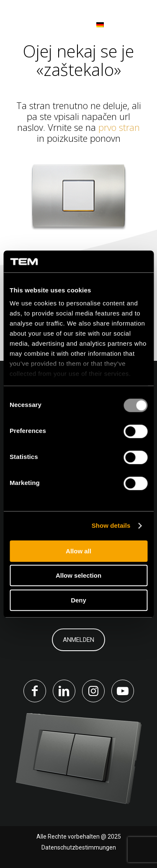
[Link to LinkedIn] (64, 691)
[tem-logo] (42, 25)
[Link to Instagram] (93, 691)
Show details (111, 526)
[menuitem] (89, 25)
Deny (78, 600)
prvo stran (119, 127)
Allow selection (78, 576)
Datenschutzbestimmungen (79, 847)
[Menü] (137, 25)
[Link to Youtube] (123, 691)
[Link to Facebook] (35, 691)
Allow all (78, 551)
